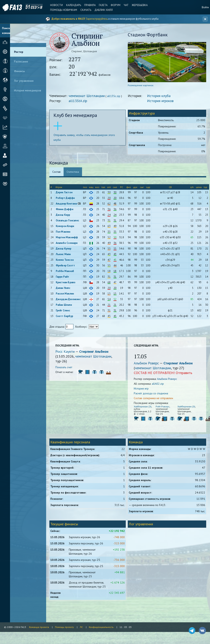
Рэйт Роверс (163, 407)
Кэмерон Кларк (66, 226)
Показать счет (65, 367)
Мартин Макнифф (67, 238)
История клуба (159, 96)
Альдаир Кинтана (67, 204)
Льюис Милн (64, 254)
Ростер (19, 52)
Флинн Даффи (65, 209)
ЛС (81, 627)
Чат (126, 5)
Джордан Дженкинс (69, 299)
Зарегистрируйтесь (97, 19)
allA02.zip (158, 384)
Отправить (184, 373)
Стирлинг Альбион (95, 352)
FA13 (12, 8)
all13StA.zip (79, 101)
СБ (80, 204)
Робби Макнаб (65, 271)
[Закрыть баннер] (205, 19)
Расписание (21, 61)
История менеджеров (28, 90)
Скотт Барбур (65, 316)
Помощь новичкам (63, 10)
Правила (90, 5)
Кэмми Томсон (65, 260)
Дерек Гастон (65, 193)
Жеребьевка (139, 5)
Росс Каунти (66, 352)
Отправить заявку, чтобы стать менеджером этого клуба (85, 138)
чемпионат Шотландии (87, 96)
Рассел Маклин (65, 294)
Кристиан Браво (66, 283)
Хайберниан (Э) (143, 407)
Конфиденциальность (101, 627)
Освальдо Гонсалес (68, 221)
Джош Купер (64, 249)
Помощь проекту (64, 627)
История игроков (161, 101)
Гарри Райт (63, 277)
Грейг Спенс (63, 311)
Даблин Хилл (103, 10)
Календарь (73, 5)
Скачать (85, 10)
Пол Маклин (64, 232)
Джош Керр (64, 215)
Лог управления (24, 81)
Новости (56, 5)
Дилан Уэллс (64, 288)
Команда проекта (39, 627)
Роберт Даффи (66, 198)
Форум (115, 5)
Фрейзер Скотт (66, 266)
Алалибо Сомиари (67, 243)
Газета (103, 5)
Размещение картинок (141, 85)
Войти (205, 7)
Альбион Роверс (147, 363)
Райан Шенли (64, 305)
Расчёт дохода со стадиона (151, 394)
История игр (142, 389)
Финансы (19, 71)
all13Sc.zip (115, 96)
